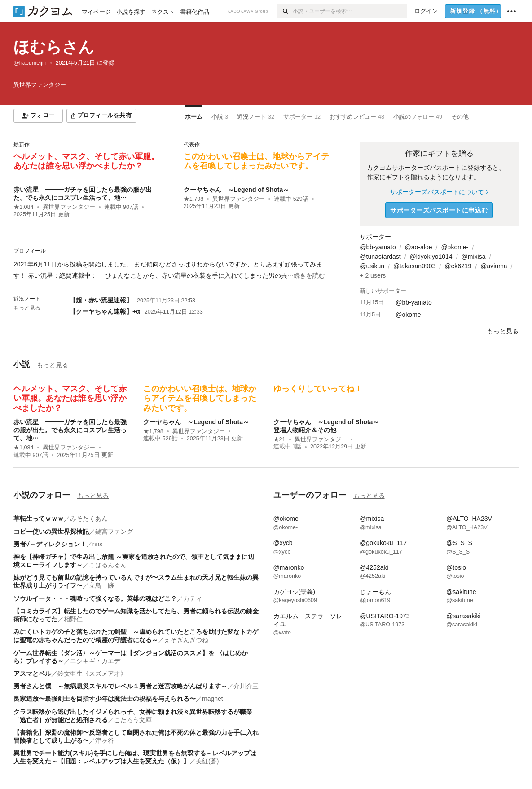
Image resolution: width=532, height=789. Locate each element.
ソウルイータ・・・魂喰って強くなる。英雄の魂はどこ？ (95, 598)
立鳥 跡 (101, 585)
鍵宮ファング (114, 532)
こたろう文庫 (133, 720)
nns (98, 544)
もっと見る (27, 308)
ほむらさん (54, 47)
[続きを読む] (172, 270)
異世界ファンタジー (69, 207)
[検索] (285, 11)
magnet (213, 699)
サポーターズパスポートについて (439, 192)
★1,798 (194, 199)
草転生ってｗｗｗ (39, 519)
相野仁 (73, 619)
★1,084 (24, 207)
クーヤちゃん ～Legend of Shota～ (237, 190)
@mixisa (474, 257)
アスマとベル (32, 674)
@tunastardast (380, 257)
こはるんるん (108, 565)
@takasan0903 (414, 266)
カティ (193, 598)
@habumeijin (30, 63)
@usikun (372, 266)
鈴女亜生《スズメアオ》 (92, 674)
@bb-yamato (378, 247)
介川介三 (246, 686)
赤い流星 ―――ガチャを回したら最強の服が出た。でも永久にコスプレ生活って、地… (70, 430)
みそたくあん (89, 519)
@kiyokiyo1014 (431, 257)
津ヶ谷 (105, 740)
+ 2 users (373, 275)
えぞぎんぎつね (186, 640)
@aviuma (494, 266)
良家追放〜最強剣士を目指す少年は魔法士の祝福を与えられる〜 (105, 699)
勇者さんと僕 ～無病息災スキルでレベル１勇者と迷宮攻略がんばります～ (120, 686)
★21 (279, 439)
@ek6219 (458, 266)
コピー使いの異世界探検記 (51, 532)
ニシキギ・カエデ (95, 661)
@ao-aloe (419, 247)
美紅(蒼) (207, 761)
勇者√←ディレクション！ (50, 544)
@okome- (455, 247)
